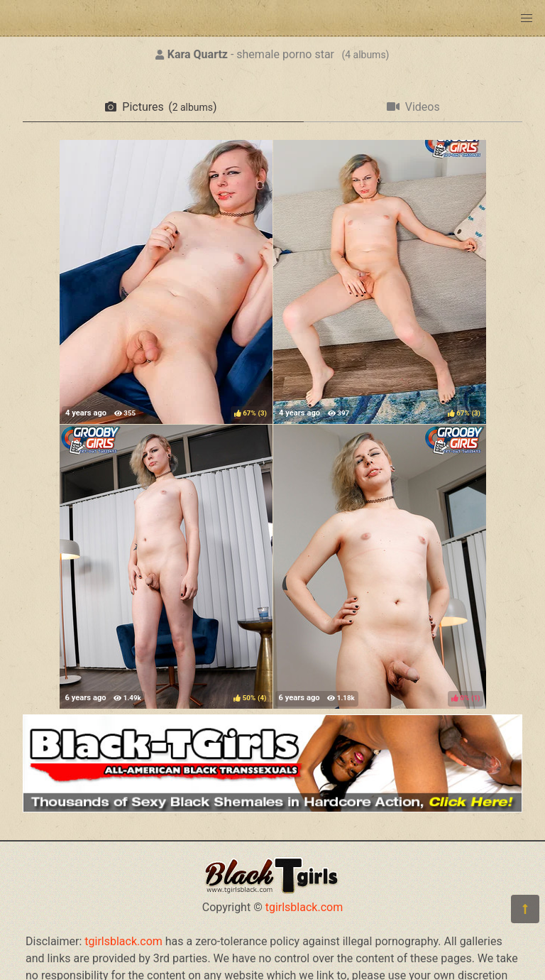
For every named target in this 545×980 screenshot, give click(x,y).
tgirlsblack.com (304, 907)
